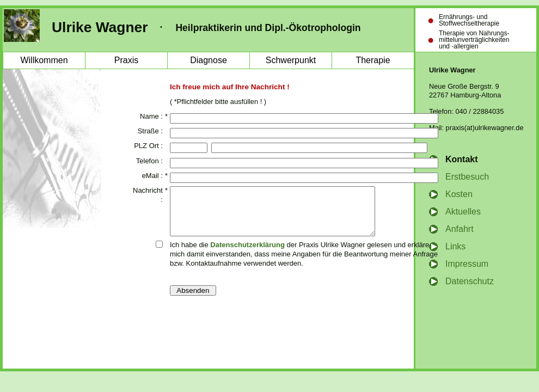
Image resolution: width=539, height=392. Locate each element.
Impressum (467, 264)
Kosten (459, 194)
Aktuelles (463, 212)
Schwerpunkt (291, 60)
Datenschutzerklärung (247, 255)
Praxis (126, 60)
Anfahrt (460, 229)
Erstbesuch (467, 177)
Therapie (373, 60)
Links (455, 246)
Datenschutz (470, 281)
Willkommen (44, 60)
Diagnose (209, 60)
